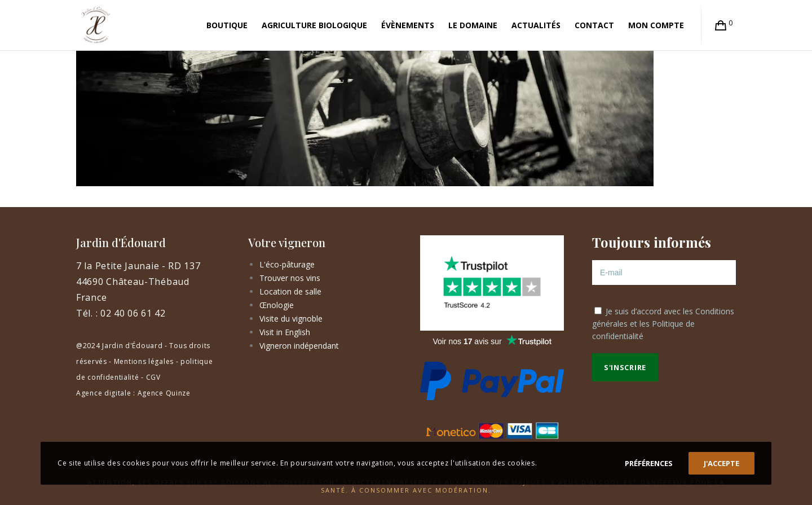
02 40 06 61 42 (133, 313)
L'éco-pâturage (287, 264)
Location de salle (290, 291)
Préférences (649, 463)
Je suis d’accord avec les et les (663, 324)
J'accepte (721, 463)
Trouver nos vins (290, 278)
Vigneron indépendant (299, 346)
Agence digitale (104, 393)
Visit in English (285, 332)
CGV (153, 377)
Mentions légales (144, 361)
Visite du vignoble (291, 319)
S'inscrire (625, 367)
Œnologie (277, 305)
